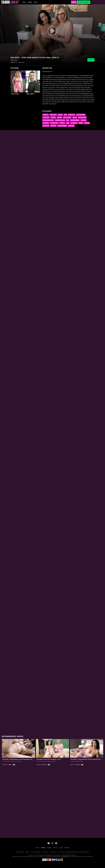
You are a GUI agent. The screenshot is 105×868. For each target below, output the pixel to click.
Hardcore (46, 115)
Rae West (19, 761)
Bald (68, 123)
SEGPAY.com (66, 857)
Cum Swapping (81, 115)
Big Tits (60, 115)
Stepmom (53, 126)
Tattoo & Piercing (60, 120)
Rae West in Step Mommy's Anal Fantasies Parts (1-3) (87, 759)
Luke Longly (30, 94)
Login (74, 2)
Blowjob (53, 117)
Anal (65, 115)
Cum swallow (67, 117)
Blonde (75, 117)
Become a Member (84, 2)
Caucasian (46, 126)
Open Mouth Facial (48, 120)
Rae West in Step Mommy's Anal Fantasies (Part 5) (18, 759)
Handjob (87, 123)
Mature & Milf (82, 117)
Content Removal (89, 857)
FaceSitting (74, 123)
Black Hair (71, 126)
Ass (68, 120)
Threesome (46, 117)
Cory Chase (15, 94)
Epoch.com (20, 857)
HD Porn (62, 123)
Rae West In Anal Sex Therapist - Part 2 (49, 759)
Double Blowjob (75, 120)
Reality (81, 123)
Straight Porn (54, 123)
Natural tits (53, 115)
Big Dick (59, 117)
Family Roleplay (62, 126)
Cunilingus (46, 123)
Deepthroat (72, 115)
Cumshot (83, 120)
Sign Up (91, 60)
